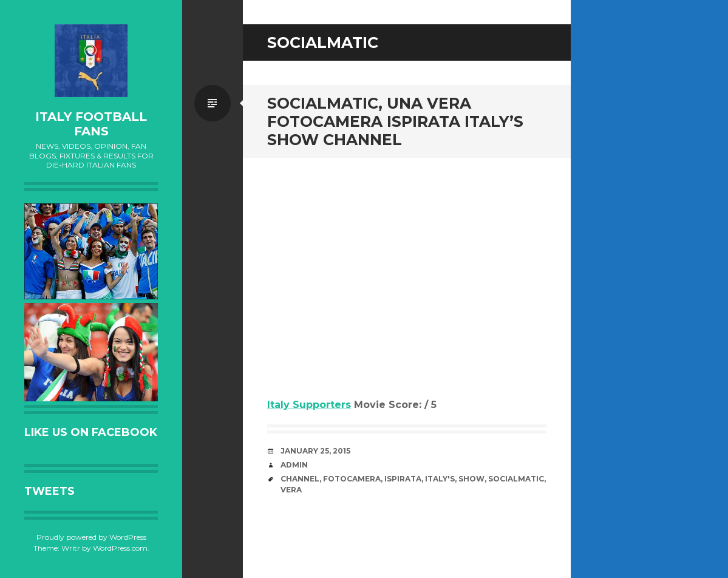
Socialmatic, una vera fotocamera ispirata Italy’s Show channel (395, 121)
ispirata (403, 479)
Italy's (440, 479)
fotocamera (352, 479)
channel (300, 479)
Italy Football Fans (91, 124)
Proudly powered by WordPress (91, 537)
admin (294, 465)
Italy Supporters (309, 405)
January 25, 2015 (315, 451)
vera (291, 490)
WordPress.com (120, 548)
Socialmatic (516, 479)
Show (471, 479)
